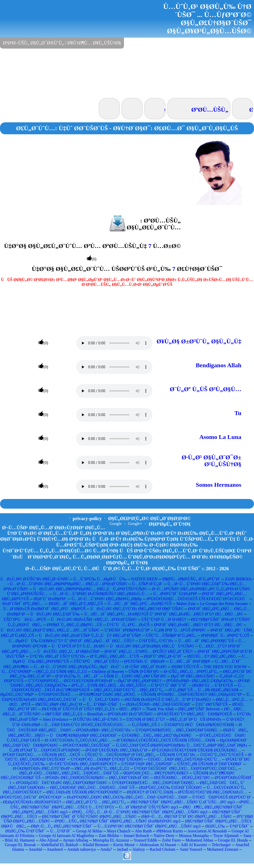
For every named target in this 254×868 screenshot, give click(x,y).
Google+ (135, 524)
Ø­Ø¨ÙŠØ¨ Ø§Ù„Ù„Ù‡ (64, 714)
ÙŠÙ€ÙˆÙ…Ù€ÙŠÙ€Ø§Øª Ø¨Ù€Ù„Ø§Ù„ (120, 755)
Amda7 (106, 849)
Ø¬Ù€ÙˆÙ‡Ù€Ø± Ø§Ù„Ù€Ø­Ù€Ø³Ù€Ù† (83, 764)
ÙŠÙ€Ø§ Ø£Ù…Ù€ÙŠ (61, 755)
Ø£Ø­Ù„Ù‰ (215, 826)
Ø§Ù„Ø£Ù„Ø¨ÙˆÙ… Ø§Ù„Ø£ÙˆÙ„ (96, 802)
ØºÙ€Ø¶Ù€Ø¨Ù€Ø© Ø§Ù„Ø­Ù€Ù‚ (108, 694)
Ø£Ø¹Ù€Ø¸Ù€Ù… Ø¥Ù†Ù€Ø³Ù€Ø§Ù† (156, 773)
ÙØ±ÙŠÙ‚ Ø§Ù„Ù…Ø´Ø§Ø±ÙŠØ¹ (69, 651)
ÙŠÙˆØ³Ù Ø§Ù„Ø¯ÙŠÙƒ (96, 661)
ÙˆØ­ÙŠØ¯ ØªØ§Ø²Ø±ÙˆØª (127, 630)
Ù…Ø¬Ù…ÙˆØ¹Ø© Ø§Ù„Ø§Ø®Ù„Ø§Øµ (107, 599)
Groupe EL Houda (233, 840)
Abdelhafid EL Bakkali (59, 845)
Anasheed (55, 849)
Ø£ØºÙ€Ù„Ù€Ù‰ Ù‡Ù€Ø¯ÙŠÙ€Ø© (171, 788)
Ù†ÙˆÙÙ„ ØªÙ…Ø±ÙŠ (128, 625)
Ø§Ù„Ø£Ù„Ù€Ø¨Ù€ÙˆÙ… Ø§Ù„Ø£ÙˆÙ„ (129, 690)
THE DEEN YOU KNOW (225, 667)
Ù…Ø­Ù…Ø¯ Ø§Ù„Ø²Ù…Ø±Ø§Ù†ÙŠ (139, 604)
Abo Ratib (143, 831)
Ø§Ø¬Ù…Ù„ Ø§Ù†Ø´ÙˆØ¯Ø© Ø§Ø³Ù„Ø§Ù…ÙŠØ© (187, 816)
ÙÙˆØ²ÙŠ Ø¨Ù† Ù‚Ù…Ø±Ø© (78, 646)
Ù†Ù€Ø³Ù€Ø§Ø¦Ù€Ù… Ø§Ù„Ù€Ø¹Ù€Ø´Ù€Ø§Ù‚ (177, 730)
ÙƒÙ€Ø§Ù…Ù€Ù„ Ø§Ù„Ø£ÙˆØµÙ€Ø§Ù (158, 735)
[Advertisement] (127, 73)
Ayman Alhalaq (75, 840)
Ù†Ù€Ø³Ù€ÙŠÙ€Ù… (57, 694)
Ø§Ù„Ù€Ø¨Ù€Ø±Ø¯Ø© (129, 778)
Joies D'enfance (56, 719)
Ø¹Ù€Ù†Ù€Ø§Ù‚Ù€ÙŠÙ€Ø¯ (87, 745)
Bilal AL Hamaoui (20, 840)
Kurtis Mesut (124, 845)
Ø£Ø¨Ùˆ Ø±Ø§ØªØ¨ (50, 599)
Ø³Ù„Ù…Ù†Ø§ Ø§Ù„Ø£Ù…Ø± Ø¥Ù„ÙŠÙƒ (109, 685)
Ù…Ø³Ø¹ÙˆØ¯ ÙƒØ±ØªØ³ (175, 594)
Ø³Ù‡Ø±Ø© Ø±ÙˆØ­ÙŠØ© (130, 714)
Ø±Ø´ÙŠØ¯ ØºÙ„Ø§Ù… (23, 604)
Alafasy (139, 849)
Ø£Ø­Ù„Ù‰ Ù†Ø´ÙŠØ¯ (25, 831)
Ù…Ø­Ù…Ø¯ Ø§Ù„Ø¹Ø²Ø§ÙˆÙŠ (206, 641)
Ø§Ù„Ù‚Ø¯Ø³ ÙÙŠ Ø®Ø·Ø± (196, 719)
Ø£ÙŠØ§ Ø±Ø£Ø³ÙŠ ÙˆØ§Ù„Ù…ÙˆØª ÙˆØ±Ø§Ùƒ (168, 700)
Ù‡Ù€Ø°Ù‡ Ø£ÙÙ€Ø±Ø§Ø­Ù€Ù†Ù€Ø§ (199, 725)
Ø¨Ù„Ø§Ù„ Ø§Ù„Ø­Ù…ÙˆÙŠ (115, 656)
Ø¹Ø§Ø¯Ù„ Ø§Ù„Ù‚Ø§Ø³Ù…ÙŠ (74, 625)
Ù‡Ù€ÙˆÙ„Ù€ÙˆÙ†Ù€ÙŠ (222, 755)
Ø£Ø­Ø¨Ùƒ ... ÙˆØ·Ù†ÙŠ (213, 685)
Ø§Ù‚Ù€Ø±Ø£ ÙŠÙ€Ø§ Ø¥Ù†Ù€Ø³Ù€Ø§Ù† (84, 792)
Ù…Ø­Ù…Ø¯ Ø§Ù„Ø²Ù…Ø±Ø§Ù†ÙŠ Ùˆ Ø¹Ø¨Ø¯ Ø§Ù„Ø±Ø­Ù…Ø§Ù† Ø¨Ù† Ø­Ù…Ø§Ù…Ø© (164, 614)
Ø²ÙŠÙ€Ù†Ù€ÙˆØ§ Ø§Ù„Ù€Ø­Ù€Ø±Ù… (213, 792)
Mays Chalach (119, 831)
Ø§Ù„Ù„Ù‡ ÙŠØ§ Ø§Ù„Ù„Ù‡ (62, 672)
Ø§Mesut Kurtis (170, 831)
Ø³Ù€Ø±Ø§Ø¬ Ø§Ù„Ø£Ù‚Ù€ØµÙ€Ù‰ (200, 681)
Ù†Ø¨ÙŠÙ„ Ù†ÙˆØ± (156, 641)
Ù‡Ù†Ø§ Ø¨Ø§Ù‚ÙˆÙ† (146, 719)
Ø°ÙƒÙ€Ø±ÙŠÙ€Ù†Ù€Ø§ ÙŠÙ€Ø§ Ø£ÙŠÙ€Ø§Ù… (196, 750)
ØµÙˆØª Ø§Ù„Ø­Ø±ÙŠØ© (193, 676)
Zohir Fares (171, 840)
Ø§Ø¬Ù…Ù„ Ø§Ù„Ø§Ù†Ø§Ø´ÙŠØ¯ (62, 826)
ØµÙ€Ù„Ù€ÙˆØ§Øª (17, 694)
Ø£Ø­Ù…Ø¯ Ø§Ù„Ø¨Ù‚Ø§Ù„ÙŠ (76, 604)
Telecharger (221, 845)
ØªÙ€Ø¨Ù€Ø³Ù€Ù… (20, 755)
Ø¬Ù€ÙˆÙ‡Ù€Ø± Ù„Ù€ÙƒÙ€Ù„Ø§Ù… (78, 740)
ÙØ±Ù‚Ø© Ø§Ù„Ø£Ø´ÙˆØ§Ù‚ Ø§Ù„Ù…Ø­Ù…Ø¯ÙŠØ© (50, 630)
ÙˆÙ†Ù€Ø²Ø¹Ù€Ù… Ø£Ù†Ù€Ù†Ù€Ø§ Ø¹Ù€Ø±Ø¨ (71, 681)
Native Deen (164, 836)
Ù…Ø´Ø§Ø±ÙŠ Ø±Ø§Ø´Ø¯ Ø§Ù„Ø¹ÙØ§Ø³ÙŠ (45, 609)
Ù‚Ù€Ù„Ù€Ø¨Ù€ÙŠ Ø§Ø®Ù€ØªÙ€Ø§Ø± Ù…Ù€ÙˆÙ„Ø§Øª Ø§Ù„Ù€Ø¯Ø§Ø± (182, 745)
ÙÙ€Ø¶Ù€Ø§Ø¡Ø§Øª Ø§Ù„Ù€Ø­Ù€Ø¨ (83, 735)
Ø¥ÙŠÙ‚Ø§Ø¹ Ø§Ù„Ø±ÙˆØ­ (59, 704)
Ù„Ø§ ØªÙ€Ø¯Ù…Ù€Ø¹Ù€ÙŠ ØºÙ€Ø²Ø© (45, 750)
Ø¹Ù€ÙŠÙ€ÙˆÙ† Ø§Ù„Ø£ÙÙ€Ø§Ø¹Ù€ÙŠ (195, 714)
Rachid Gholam (162, 849)
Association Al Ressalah (207, 831)
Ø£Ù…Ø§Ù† (130, 709)
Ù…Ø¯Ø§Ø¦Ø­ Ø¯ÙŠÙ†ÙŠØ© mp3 (148, 807)
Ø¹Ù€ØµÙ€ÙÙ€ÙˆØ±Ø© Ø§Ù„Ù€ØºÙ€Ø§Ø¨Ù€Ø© (62, 783)
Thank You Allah (160, 709)
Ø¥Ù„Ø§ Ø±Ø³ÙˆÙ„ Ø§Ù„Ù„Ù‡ (102, 768)
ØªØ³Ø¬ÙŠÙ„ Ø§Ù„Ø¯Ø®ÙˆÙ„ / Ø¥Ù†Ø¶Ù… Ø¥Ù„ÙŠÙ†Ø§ (62, 43)
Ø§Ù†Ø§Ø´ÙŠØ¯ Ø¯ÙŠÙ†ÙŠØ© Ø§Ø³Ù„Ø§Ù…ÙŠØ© (89, 816)
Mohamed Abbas (200, 840)
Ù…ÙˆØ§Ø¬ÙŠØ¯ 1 (104, 704)
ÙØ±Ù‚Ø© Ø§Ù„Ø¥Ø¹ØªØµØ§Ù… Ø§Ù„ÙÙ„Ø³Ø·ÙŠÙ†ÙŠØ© (90, 589)
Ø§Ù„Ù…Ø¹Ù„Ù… (232, 700)
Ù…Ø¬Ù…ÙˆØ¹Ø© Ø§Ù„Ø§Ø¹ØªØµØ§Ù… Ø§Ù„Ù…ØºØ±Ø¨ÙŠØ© (69, 584)
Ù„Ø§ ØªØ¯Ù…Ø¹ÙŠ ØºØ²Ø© (180, 630)
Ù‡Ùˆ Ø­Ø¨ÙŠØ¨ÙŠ (212, 704)
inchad (122, 849)
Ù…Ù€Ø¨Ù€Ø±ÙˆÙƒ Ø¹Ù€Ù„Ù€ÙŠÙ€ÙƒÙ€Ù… (86, 725)
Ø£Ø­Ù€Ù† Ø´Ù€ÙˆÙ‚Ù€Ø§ (150, 792)
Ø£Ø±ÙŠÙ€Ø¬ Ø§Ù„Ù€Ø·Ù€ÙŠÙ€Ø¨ (158, 704)
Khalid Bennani (96, 845)
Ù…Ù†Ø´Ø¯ (61, 831)
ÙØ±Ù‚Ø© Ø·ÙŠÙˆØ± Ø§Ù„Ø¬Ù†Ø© (34, 579)
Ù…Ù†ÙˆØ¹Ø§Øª (17, 672)
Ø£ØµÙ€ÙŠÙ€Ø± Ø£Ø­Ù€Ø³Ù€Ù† (32, 802)
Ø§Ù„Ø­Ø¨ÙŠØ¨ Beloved (199, 709)
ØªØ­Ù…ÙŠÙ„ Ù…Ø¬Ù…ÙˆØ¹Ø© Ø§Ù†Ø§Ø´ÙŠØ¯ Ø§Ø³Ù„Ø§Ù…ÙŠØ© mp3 (140, 812)
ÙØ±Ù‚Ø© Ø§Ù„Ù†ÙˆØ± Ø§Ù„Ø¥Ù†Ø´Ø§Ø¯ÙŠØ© (137, 609)
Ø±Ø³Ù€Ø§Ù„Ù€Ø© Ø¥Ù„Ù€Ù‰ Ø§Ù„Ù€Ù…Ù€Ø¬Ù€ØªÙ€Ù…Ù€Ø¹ (127, 797)
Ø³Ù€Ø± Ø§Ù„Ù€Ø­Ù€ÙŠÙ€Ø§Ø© (75, 778)
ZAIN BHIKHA (238, 579)
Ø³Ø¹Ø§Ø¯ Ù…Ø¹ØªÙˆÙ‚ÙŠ (225, 635)
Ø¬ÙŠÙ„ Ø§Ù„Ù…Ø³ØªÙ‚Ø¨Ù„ (191, 672)
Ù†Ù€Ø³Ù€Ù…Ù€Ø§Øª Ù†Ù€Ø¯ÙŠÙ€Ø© (107, 759)
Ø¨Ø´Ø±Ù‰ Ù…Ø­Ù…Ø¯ (77, 676)
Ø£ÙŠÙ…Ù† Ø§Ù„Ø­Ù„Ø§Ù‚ (212, 656)
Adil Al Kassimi (194, 845)
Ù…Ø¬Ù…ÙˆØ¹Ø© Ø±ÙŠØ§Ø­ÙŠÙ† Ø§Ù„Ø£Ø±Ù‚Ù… (101, 594)
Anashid (35, 849)
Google (116, 524)
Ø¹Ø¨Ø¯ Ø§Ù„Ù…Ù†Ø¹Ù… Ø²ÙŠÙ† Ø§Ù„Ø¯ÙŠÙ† (149, 651)
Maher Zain (186, 604)
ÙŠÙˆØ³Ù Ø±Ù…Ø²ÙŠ (25, 619)
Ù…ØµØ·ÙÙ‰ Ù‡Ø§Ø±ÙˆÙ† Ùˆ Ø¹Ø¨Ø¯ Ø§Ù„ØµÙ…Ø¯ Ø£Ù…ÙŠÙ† (72, 641)
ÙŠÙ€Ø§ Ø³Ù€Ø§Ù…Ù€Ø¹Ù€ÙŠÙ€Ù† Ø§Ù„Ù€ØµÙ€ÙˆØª (192, 694)
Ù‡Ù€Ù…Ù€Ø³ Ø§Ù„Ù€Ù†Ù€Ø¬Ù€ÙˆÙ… (184, 759)
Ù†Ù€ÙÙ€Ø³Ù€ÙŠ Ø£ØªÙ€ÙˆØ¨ (222, 797)
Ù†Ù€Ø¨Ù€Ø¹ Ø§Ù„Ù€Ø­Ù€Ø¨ (147, 764)
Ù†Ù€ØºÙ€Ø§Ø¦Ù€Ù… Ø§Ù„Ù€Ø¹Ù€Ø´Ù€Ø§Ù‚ (154, 783)
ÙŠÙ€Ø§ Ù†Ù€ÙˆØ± (178, 755)
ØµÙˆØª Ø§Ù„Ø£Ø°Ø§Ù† (140, 681)
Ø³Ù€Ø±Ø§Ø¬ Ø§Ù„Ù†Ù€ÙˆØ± (104, 730)
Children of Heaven (108, 672)
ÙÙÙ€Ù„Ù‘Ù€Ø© (101, 700)
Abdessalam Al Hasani (158, 845)
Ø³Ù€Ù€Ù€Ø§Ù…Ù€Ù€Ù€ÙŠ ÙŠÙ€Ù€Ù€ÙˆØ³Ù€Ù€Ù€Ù (197, 599)
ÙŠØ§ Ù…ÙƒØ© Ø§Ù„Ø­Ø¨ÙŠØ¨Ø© (135, 676)
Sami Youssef (191, 849)
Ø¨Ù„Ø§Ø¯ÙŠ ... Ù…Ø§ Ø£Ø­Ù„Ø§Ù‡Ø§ (204, 690)
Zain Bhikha (109, 836)
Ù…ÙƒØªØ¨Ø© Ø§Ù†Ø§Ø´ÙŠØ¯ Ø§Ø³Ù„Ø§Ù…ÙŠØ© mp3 (149, 826)
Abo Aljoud (49, 840)
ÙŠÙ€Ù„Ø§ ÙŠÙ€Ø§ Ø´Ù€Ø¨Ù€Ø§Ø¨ (210, 764)
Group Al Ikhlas (89, 831)
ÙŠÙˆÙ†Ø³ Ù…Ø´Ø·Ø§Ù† (164, 619)
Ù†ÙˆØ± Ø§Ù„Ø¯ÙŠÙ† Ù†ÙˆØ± (58, 656)
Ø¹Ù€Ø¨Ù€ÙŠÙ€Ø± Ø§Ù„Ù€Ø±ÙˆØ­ (116, 750)
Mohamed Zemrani (223, 849)
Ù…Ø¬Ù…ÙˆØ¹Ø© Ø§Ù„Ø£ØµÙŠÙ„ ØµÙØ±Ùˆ (77, 667)
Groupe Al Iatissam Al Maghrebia (66, 836)
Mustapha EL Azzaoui (111, 840)
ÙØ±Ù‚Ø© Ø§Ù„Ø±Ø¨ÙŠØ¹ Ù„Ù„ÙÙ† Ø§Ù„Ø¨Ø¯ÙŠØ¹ (90, 635)
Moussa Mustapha (194, 836)
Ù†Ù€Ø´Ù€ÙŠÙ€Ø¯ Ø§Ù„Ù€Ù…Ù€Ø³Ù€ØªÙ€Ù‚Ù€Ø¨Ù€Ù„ (186, 768)
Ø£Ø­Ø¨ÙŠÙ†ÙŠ (185, 667)
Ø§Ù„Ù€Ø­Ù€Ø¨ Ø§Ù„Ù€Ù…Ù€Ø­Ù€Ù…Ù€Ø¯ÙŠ (92, 788)
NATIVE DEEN (144, 579)
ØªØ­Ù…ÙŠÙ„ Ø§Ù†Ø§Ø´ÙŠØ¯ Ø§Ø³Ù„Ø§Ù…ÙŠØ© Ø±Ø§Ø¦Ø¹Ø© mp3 (118, 821)
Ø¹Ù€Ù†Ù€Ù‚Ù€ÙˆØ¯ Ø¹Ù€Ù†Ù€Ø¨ (31, 797)
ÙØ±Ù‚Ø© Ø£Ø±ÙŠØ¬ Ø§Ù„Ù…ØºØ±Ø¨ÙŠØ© (94, 619)
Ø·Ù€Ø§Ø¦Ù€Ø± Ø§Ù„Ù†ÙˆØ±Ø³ (42, 768)
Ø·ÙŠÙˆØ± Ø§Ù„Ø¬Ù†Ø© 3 (97, 719)
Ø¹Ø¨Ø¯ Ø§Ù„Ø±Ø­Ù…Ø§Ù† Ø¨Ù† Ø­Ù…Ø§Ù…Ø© (198, 625)
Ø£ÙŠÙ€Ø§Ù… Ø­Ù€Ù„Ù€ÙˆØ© (182, 778)
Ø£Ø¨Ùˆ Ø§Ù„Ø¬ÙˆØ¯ (163, 656)
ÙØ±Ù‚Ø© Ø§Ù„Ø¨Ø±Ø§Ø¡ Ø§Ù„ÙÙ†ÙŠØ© (152, 646)
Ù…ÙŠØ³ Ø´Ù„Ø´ (147, 584)
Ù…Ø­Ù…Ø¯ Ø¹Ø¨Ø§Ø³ (190, 661)
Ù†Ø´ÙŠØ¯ (239, 826)
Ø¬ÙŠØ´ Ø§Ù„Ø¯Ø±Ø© (146, 667)
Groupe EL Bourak (20, 845)
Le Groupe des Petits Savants (225, 604)
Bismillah (95, 714)
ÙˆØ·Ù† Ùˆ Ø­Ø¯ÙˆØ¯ (169, 685)
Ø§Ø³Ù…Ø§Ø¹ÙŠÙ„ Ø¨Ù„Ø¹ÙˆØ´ (191, 579)
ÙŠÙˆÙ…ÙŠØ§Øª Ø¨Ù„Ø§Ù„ (171, 635)
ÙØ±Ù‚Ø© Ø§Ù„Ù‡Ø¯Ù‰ (55, 614)
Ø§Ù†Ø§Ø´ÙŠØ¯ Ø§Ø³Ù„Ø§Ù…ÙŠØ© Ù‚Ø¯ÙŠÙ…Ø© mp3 (183, 802)
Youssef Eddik (145, 840)
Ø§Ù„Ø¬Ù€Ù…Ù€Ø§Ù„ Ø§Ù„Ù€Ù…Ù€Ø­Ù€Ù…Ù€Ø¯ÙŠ (69, 773)
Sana (247, 836)
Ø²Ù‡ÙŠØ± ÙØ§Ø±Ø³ (145, 661)
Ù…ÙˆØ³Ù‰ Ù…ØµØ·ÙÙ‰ (100, 579)
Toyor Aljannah (226, 836)
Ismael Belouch (136, 836)
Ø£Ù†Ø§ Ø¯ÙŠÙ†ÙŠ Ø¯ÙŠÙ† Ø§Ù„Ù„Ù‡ (78, 709)
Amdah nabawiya (81, 849)
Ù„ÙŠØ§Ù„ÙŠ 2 (146, 725)
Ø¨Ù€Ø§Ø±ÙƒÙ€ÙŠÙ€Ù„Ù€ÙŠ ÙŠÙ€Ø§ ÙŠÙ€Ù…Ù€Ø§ (166, 740)
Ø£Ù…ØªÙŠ (20, 704)
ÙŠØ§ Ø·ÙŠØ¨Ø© (144, 672)
